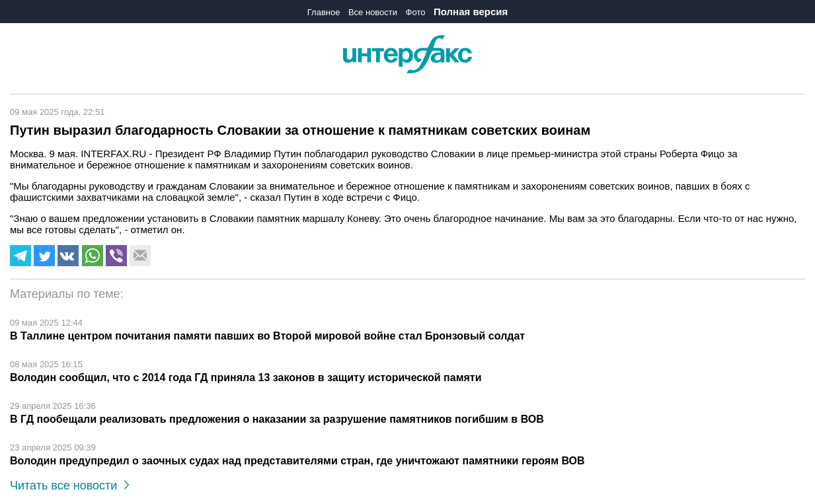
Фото (416, 12)
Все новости (373, 12)
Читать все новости (70, 486)
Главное (324, 12)
